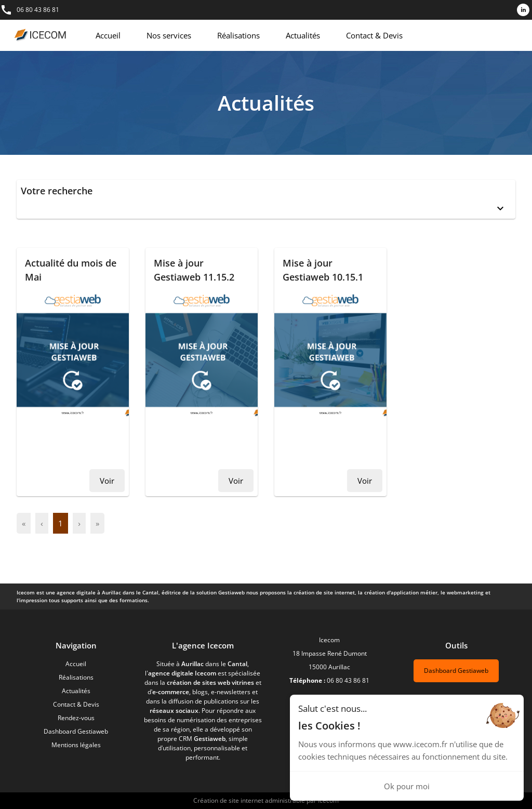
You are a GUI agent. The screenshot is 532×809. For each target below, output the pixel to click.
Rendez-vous (76, 718)
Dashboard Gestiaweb (76, 731)
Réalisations (238, 35)
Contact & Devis (374, 35)
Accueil (108, 35)
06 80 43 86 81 (38, 10)
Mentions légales (76, 745)
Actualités (303, 35)
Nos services (169, 35)
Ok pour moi (407, 786)
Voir (107, 481)
